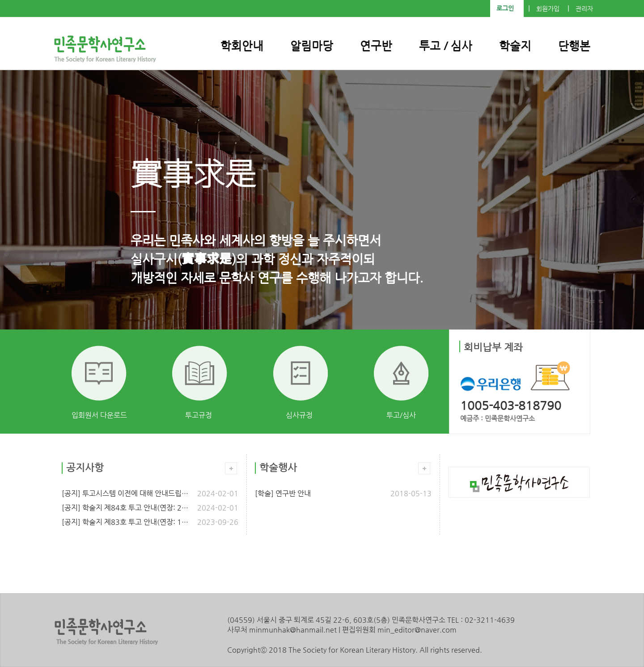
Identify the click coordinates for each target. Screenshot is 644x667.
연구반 (376, 46)
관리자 (584, 9)
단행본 (574, 46)
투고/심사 (401, 415)
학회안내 (242, 46)
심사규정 (299, 415)
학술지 (515, 46)
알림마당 (312, 46)
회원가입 (548, 9)
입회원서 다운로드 (99, 415)
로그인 (505, 8)
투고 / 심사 (446, 46)
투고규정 (199, 415)
